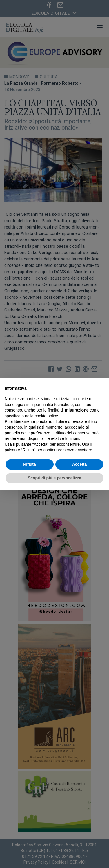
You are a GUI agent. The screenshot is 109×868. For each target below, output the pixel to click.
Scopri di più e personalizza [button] (54, 478)
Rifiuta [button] (30, 464)
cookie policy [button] (46, 416)
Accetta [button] (80, 464)
